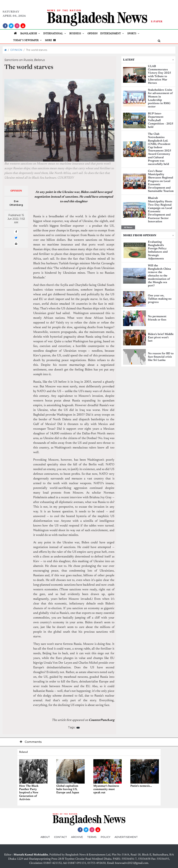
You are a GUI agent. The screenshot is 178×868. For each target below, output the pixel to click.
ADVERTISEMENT (126, 837)
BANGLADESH (30, 33)
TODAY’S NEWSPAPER (28, 40)
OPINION (92, 33)
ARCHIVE (77, 837)
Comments (31, 742)
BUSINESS (77, 33)
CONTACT (60, 837)
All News (128, 227)
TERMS (92, 837)
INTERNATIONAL (55, 33)
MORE (51, 40)
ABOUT (45, 837)
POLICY (106, 837)
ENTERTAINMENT (112, 33)
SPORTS (134, 33)
